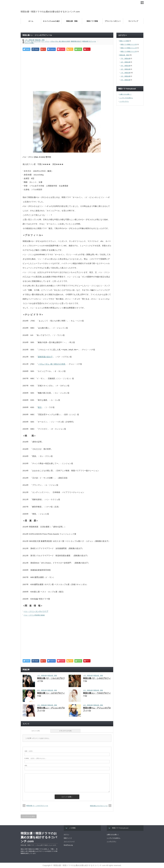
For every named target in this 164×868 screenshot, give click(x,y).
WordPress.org (68, 845)
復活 (40, 407)
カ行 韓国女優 (88, 705)
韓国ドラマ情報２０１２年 (129, 51)
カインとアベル (36, 41)
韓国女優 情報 (72, 21)
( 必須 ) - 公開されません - (35, 758)
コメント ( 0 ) (36, 731)
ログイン (66, 834)
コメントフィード (69, 841)
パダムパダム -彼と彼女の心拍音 (60, 41)
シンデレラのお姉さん (126, 98)
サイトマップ (133, 21)
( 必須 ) (29, 751)
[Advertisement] (115, 12)
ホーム (31, 21)
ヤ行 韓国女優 (88, 690)
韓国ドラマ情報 (92, 21)
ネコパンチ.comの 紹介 (51, 21)
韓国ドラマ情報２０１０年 (129, 44)
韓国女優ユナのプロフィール (99, 806)
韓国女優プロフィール (89, 41)
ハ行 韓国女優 (29, 40)
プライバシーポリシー (113, 21)
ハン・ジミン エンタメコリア (36, 611)
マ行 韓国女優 (42, 705)
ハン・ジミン (45, 41)
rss (142, 3)
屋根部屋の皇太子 (76, 41)
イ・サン (27, 41)
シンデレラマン (124, 101)
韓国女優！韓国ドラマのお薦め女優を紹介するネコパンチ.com (50, 12)
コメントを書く (29, 43)
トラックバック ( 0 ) (65, 731)
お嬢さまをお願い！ (126, 94)
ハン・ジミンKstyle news (34, 615)
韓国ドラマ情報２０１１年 (129, 48)
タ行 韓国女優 (125, 69)
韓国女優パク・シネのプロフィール (37, 806)
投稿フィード (68, 838)
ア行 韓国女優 (125, 58)
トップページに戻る (29, 816)
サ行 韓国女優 (42, 690)
